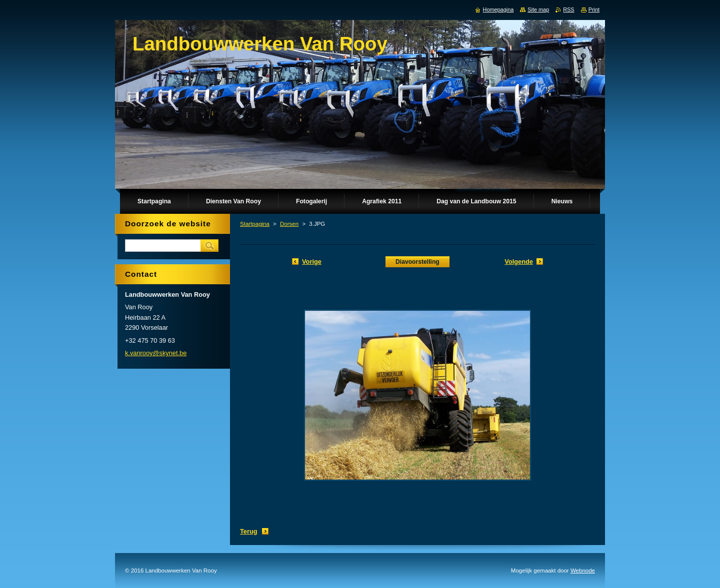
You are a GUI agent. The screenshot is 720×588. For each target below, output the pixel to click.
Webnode (583, 571)
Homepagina (498, 9)
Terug (249, 531)
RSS (568, 9)
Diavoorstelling (417, 262)
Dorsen (289, 224)
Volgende (519, 262)
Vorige (312, 262)
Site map (538, 9)
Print (594, 9)
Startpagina (255, 224)
